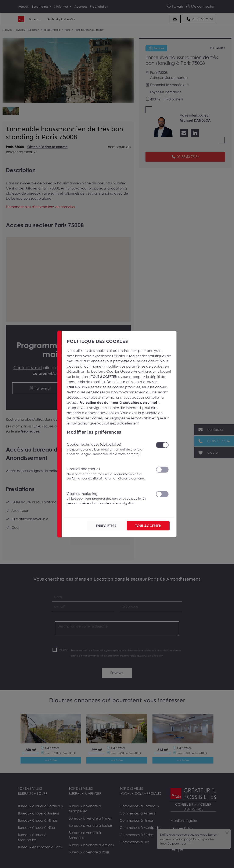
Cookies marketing (109, 498)
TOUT (148, 526)
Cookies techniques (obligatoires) (109, 449)
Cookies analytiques (109, 474)
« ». (119, 402)
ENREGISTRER (106, 526)
